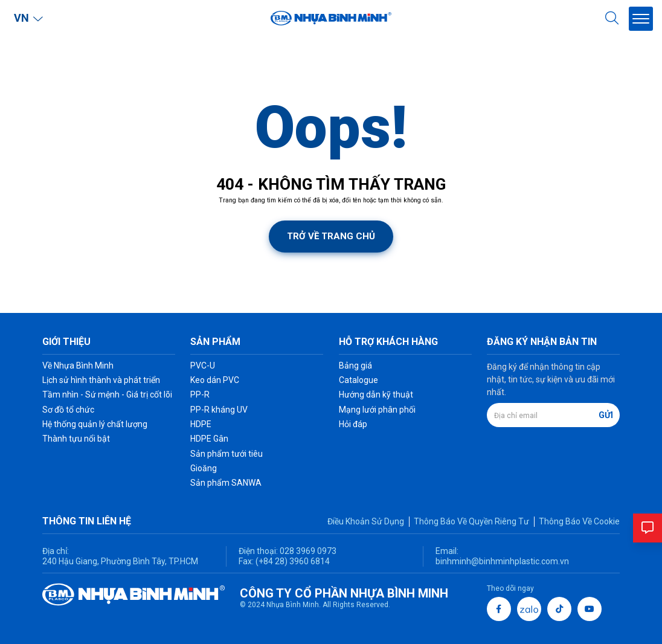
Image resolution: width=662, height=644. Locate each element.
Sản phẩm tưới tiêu (227, 454)
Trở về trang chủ (331, 236)
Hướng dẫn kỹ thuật (376, 394)
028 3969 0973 (307, 551)
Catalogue (358, 380)
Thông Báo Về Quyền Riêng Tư (471, 521)
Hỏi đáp (353, 424)
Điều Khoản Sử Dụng (366, 521)
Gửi (606, 415)
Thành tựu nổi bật (76, 439)
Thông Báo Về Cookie (579, 521)
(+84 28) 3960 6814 (293, 561)
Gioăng (204, 468)
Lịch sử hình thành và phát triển (101, 380)
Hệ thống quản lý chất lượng (95, 424)
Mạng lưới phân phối (377, 410)
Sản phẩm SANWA (226, 483)
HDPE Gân (209, 439)
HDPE (201, 424)
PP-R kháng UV (219, 410)
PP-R (200, 394)
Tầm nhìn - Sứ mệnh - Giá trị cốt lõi (107, 394)
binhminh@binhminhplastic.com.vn (502, 561)
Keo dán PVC (215, 380)
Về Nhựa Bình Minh (78, 365)
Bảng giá (355, 365)
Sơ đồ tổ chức (68, 410)
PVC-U (203, 365)
